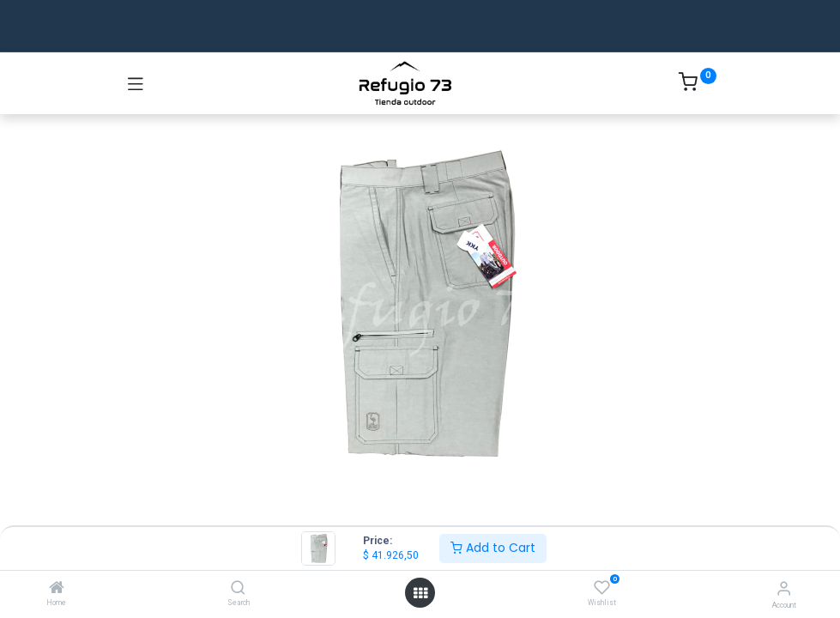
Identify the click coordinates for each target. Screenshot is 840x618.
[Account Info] (784, 588)
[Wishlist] (602, 588)
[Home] (57, 589)
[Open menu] (420, 593)
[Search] (238, 589)
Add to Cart (493, 548)
